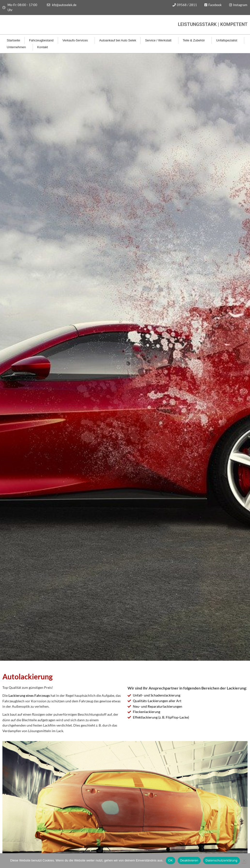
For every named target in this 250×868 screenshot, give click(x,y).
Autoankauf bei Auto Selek (118, 40)
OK (170, 860)
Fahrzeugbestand (41, 40)
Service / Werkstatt (159, 40)
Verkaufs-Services (76, 40)
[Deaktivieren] (244, 860)
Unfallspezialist (228, 40)
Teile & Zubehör (195, 40)
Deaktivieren (189, 860)
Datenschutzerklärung (221, 860)
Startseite (13, 40)
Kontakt (44, 47)
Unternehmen (18, 47)
